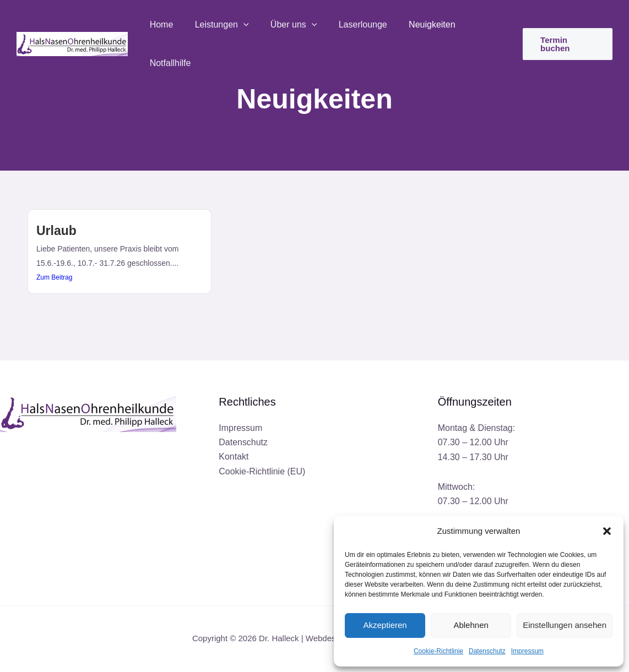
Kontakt (234, 457)
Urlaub (56, 231)
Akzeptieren (385, 625)
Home (162, 26)
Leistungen (219, 26)
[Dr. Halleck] (72, 26)
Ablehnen (471, 625)
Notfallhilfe (478, 26)
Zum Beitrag (54, 277)
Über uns (287, 26)
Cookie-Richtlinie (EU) (262, 471)
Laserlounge (351, 26)
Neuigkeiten (417, 26)
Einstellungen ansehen (565, 625)
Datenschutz (487, 651)
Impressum (527, 651)
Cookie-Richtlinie (438, 651)
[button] (607, 531)
